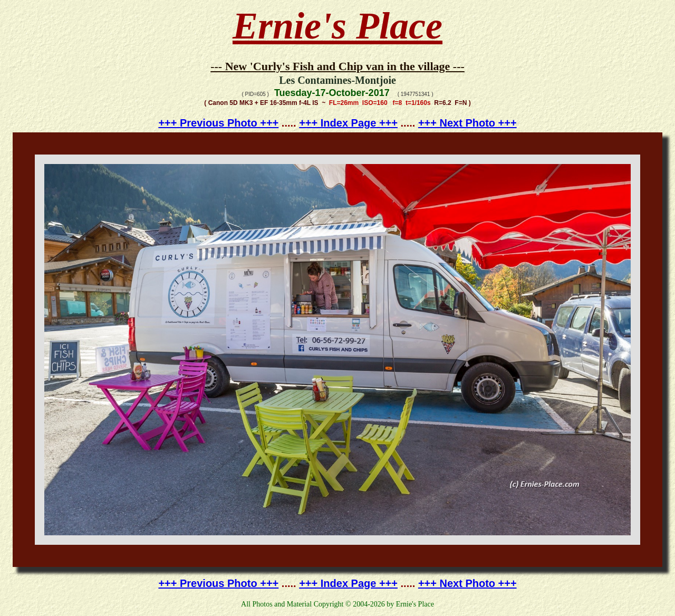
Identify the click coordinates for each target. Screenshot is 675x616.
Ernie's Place (337, 26)
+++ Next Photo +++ (467, 123)
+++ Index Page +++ (348, 123)
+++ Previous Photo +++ (218, 123)
